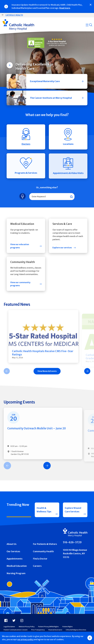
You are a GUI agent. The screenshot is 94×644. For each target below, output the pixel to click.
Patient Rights (68, 627)
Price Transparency (38, 630)
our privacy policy (25, 639)
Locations (68, 139)
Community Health (43, 551)
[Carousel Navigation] (47, 374)
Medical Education (17, 566)
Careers (37, 566)
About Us (12, 544)
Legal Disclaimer (9, 627)
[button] (47, 81)
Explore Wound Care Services (73, 510)
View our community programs (20, 284)
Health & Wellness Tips (44, 510)
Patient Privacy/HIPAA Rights (48, 627)
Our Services (13, 551)
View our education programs (20, 246)
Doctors (26, 138)
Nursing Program (16, 573)
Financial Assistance (55, 630)
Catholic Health (14, 15)
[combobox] (52, 197)
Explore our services (62, 248)
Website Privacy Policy (27, 627)
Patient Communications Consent (16, 630)
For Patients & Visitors (45, 544)
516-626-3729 (72, 542)
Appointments (15, 559)
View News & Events (47, 373)
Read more (65, 8)
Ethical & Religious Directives (76, 630)
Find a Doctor (40, 559)
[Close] (91, 5)
